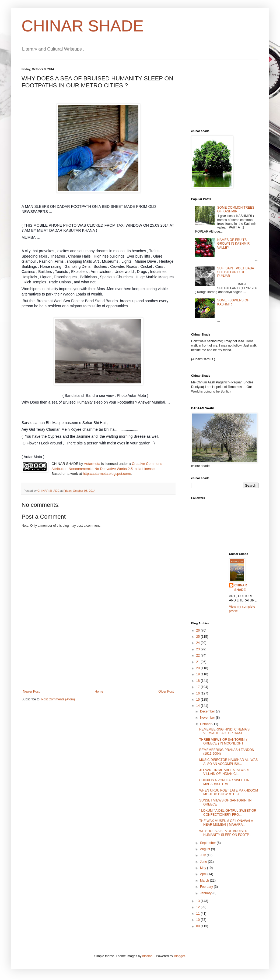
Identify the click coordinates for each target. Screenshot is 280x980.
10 (199, 920)
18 (199, 681)
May (204, 868)
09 (199, 926)
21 (199, 662)
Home (99, 692)
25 (199, 637)
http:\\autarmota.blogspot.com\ (107, 474)
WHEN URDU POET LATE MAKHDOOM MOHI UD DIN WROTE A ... (229, 792)
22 (199, 655)
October (206, 724)
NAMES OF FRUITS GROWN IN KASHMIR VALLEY (234, 244)
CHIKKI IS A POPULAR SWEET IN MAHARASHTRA (224, 782)
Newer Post (31, 692)
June (204, 862)
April (204, 874)
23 (199, 649)
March (205, 881)
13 (199, 901)
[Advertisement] (98, 666)
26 (199, 630)
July (203, 855)
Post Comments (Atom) (58, 699)
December (208, 711)
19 (199, 674)
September (208, 843)
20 (199, 668)
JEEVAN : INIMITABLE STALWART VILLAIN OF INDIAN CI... (225, 772)
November (208, 718)
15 (199, 700)
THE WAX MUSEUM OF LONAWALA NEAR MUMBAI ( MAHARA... (226, 823)
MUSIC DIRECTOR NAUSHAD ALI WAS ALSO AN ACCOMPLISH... (228, 762)
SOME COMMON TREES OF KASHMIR (236, 209)
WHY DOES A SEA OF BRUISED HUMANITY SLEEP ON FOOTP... (225, 833)
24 (199, 643)
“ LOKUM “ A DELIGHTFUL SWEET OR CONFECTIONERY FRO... (228, 812)
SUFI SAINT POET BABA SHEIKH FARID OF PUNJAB (236, 272)
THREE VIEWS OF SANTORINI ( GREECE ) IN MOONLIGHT (223, 742)
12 (199, 907)
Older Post (166, 692)
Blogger (179, 956)
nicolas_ (148, 956)
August (206, 849)
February (207, 887)
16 (199, 693)
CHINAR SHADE (83, 26)
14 (199, 706)
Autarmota (92, 464)
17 (199, 687)
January (206, 893)
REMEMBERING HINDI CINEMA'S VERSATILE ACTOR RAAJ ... (224, 731)
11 (199, 914)
